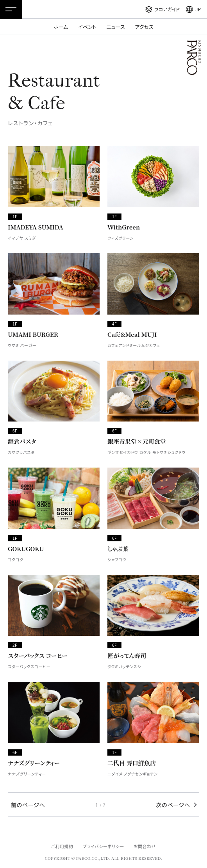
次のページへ (173, 805)
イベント (87, 27)
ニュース (116, 27)
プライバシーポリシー (103, 846)
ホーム (61, 27)
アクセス (144, 27)
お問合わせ (145, 846)
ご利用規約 (62, 846)
